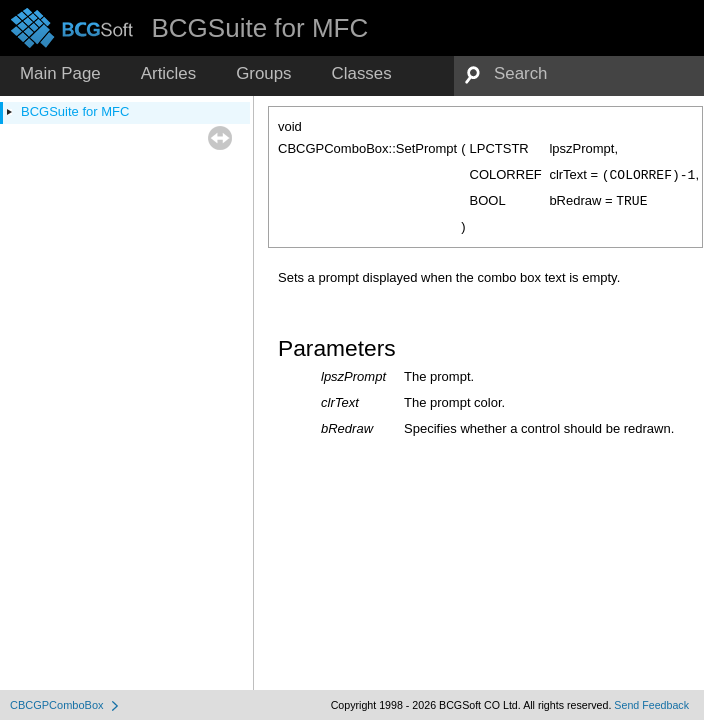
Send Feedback (651, 705)
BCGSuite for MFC (75, 111)
